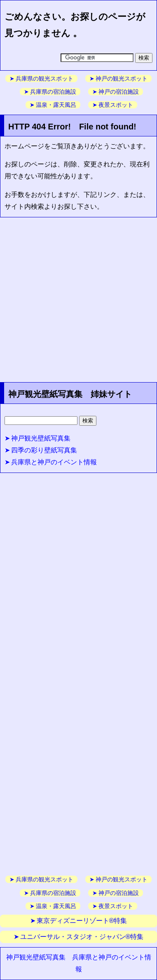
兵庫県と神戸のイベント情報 (54, 462)
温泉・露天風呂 (56, 105)
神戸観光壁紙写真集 (41, 438)
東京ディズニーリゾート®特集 (82, 921)
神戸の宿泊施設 (119, 92)
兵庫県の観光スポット (45, 78)
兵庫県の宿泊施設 (53, 92)
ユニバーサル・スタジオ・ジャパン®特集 (82, 937)
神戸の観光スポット (122, 78)
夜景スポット (116, 105)
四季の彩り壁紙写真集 (44, 450)
